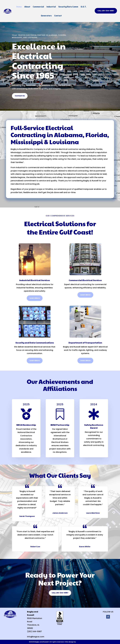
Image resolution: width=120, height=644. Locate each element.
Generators (46, 16)
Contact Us (20, 96)
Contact (58, 16)
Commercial (38, 7)
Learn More (35, 298)
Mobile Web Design (84, 642)
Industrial (51, 7)
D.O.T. (84, 7)
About (27, 7)
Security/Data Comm (68, 7)
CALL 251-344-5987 (106, 11)
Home (19, 7)
